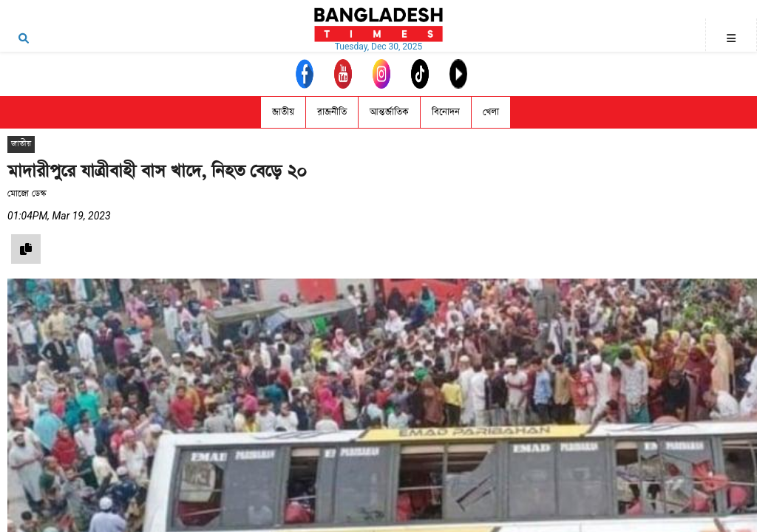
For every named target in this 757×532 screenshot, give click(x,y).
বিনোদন (446, 112)
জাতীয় (21, 144)
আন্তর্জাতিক (389, 112)
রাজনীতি (332, 112)
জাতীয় (283, 112)
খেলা (491, 112)
